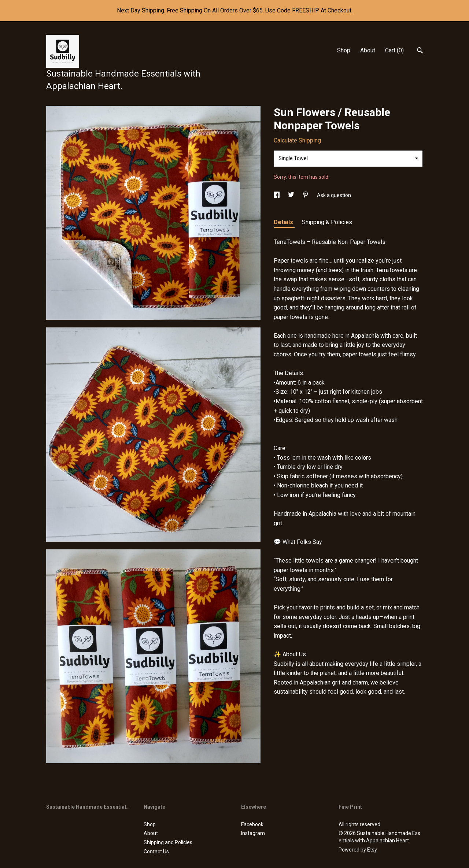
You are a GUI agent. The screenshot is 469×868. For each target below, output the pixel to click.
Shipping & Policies (327, 222)
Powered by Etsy (358, 850)
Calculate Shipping (297, 140)
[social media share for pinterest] (306, 195)
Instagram (253, 833)
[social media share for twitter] (292, 195)
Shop (344, 50)
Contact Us (156, 852)
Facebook (252, 824)
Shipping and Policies (168, 842)
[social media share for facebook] (277, 195)
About (368, 50)
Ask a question (334, 195)
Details (284, 222)
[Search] (420, 51)
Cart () (394, 50)
